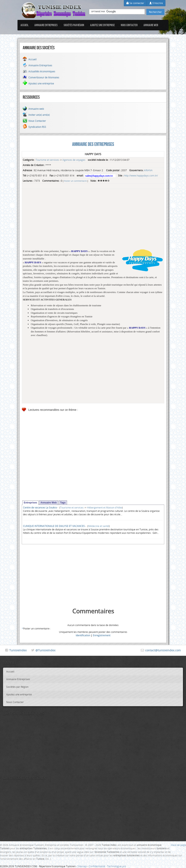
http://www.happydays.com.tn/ (141, 175)
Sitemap (82, 866)
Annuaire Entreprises (46, 25)
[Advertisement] (93, 221)
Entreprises (30, 503)
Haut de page (178, 845)
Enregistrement (102, 635)
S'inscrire (156, 3)
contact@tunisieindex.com (163, 650)
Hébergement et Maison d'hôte (104, 507)
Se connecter (135, 3)
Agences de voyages (74, 160)
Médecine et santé (99, 526)
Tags (63, 503)
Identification (83, 635)
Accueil (24, 25)
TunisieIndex (18, 650)
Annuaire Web (49, 503)
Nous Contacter (129, 25)
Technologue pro (117, 866)
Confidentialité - (98, 866)
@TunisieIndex (45, 650)
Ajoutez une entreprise (102, 25)
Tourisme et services (47, 160)
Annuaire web (151, 25)
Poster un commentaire (75, 181)
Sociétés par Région (74, 25)
